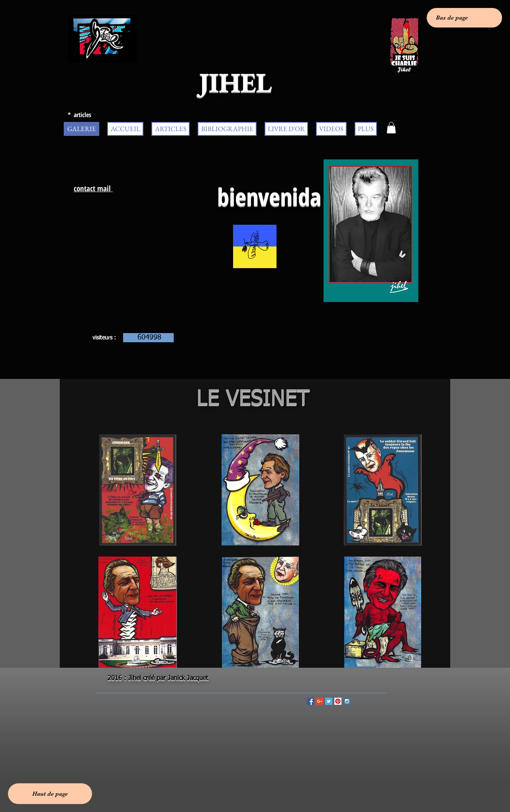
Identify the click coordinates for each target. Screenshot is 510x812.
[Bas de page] (464, 18)
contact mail (93, 188)
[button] (391, 128)
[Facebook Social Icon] (310, 701)
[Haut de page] (50, 794)
